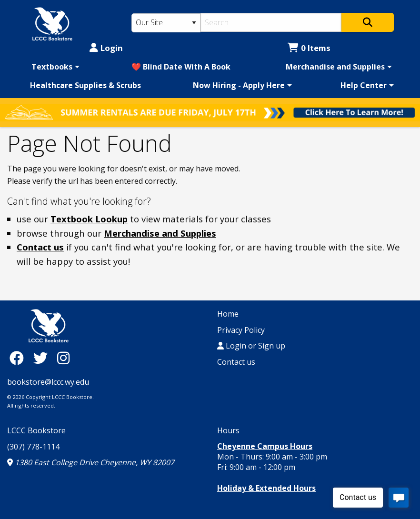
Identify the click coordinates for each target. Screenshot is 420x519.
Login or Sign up (251, 346)
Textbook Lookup (89, 219)
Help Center (364, 85)
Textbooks (52, 67)
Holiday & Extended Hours (266, 488)
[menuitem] (54, 67)
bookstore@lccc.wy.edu (48, 382)
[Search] (271, 22)
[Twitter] (43, 358)
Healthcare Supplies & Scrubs (85, 85)
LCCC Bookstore (36, 430)
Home (228, 314)
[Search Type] (166, 23)
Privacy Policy (241, 330)
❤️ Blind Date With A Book (181, 67)
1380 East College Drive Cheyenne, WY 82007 (91, 462)
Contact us (40, 247)
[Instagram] (63, 358)
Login (106, 48)
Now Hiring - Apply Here (239, 85)
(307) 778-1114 (33, 447)
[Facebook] (19, 358)
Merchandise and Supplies (335, 67)
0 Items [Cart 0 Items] (309, 48)
